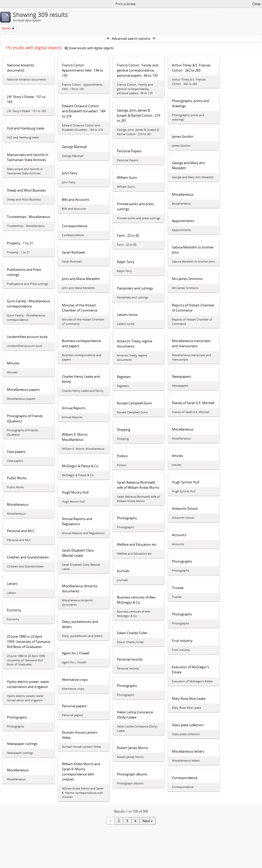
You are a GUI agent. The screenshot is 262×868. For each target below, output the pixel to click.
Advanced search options (131, 38)
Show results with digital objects (89, 48)
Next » (147, 821)
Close (256, 4)
